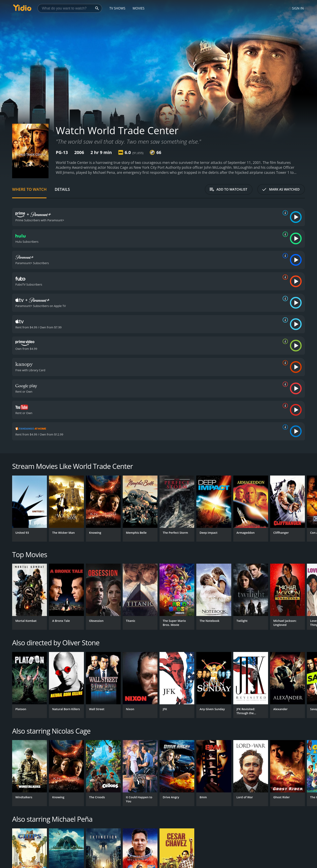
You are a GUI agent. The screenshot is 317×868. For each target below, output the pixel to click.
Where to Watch (29, 189)
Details (62, 189)
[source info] (284, 213)
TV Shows (117, 8)
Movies (139, 8)
